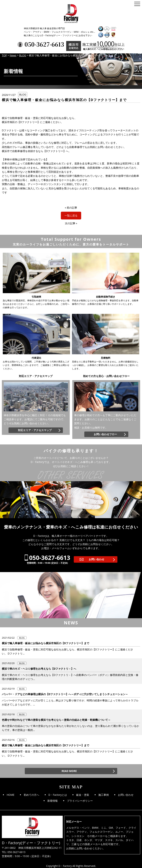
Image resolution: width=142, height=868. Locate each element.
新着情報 (53, 801)
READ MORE (69, 771)
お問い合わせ (97, 559)
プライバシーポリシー (80, 801)
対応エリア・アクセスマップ (35, 430)
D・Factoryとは (58, 795)
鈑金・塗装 (83, 795)
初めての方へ (31, 795)
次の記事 (70, 223)
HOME (11, 795)
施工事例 (104, 795)
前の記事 (72, 208)
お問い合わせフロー (105, 434)
